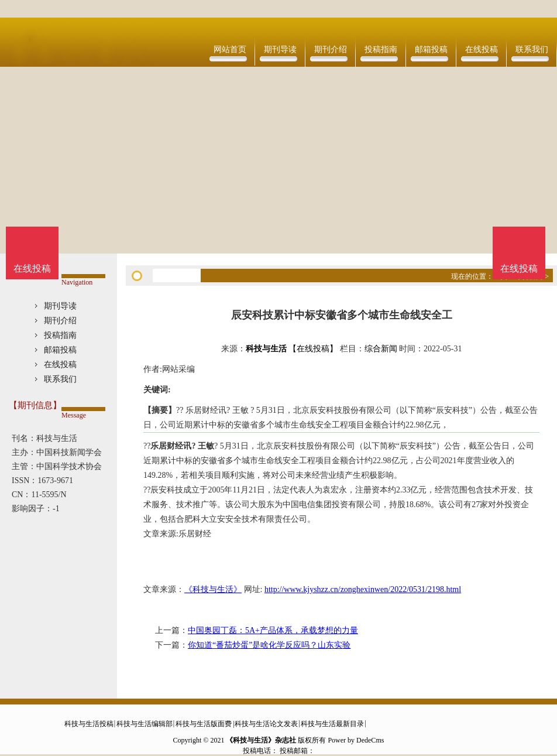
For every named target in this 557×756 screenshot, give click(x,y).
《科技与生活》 (213, 589)
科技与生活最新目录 (332, 724)
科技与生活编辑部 (145, 724)
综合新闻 (381, 349)
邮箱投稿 (431, 49)
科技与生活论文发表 (266, 724)
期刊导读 (280, 49)
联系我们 (532, 49)
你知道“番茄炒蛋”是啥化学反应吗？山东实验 (269, 645)
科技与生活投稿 (89, 724)
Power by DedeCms (356, 740)
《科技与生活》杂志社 (261, 740)
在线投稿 (482, 49)
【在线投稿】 (313, 349)
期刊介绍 (331, 49)
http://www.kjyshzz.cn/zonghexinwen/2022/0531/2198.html (363, 589)
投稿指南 (381, 49)
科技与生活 (266, 349)
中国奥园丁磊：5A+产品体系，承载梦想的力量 (273, 630)
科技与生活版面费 (204, 724)
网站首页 (230, 49)
